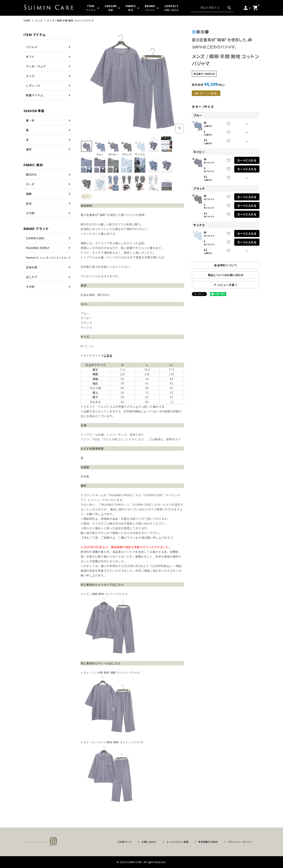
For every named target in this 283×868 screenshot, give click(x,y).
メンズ (39, 20)
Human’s (47, 257)
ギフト (30, 57)
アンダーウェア (36, 66)
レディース (33, 86)
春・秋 (30, 120)
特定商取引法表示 (208, 842)
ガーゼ (30, 184)
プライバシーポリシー (240, 842)
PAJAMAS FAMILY (38, 248)
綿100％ (31, 174)
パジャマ (32, 47)
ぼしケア (32, 277)
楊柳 (29, 194)
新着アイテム (34, 95)
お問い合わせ (149, 842)
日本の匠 (32, 267)
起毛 (29, 203)
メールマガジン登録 (177, 842)
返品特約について (226, 265)
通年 (29, 149)
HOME (27, 20)
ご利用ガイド (124, 842)
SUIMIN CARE (35, 238)
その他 (30, 213)
